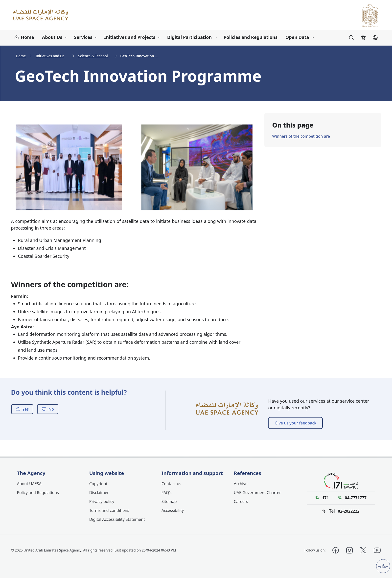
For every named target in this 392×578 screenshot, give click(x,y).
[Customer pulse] (383, 566)
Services (83, 37)
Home (21, 56)
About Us (52, 37)
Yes (22, 409)
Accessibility (173, 510)
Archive (241, 484)
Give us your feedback (295, 423)
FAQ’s (166, 493)
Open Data (297, 37)
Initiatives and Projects (130, 37)
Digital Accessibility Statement (117, 519)
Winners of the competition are (301, 136)
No (48, 409)
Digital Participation (189, 37)
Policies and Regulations (251, 37)
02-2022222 (349, 511)
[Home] (24, 38)
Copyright (98, 484)
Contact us (171, 484)
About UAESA (29, 484)
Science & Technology (95, 56)
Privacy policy (102, 501)
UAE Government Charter (257, 493)
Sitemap (169, 501)
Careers (241, 501)
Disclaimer (99, 493)
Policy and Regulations (38, 493)
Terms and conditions (109, 510)
